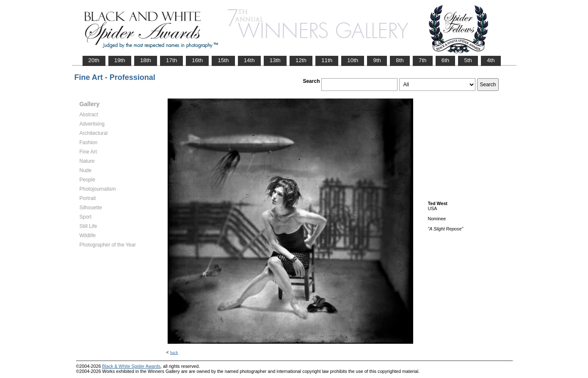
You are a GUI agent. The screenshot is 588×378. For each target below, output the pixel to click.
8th (400, 60)
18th (146, 60)
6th (446, 60)
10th (353, 60)
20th (94, 60)
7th (423, 60)
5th (468, 60)
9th (377, 60)
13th (275, 60)
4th (491, 60)
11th (327, 60)
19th (120, 60)
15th (223, 60)
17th (171, 60)
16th (197, 60)
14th (249, 60)
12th (301, 60)
